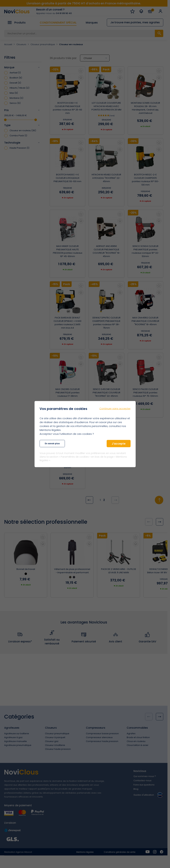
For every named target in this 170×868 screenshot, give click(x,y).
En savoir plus (52, 443)
